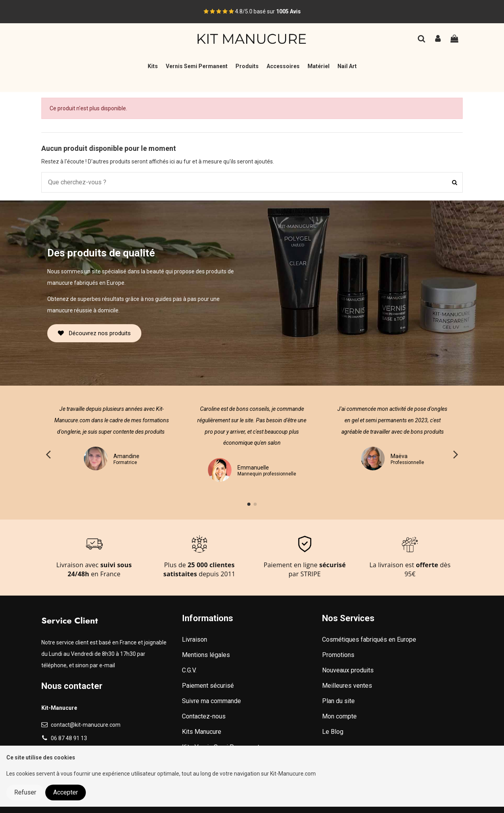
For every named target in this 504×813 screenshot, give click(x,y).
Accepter (66, 792)
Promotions (338, 655)
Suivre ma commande (211, 701)
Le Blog (333, 732)
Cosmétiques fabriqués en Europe (369, 639)
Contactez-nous (204, 716)
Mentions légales (206, 655)
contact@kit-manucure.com (86, 725)
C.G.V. (189, 670)
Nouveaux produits (348, 670)
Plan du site (338, 701)
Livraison (195, 639)
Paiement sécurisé (208, 686)
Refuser (25, 792)
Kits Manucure (202, 732)
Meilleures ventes (347, 686)
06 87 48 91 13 (69, 738)
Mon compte (339, 716)
